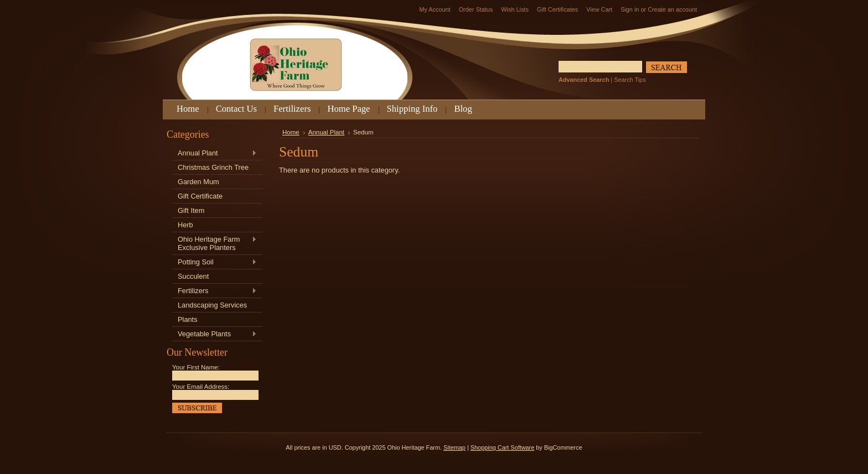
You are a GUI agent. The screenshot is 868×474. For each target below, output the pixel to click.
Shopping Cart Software (502, 447)
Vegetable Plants (215, 334)
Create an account (672, 9)
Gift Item (191, 210)
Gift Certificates (557, 9)
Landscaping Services (212, 305)
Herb (185, 225)
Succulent (193, 276)
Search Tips (630, 80)
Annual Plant (215, 153)
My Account (435, 9)
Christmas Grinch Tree (213, 167)
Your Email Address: (201, 387)
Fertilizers (215, 291)
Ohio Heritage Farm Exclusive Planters (215, 243)
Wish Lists (515, 9)
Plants (188, 319)
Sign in (630, 9)
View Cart (599, 9)
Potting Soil (215, 262)
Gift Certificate (200, 196)
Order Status (476, 9)
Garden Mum (198, 182)
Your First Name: (196, 367)
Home (291, 132)
